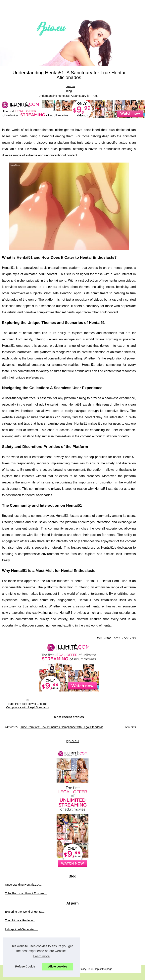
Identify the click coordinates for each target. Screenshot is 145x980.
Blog (69, 91)
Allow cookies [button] (58, 966)
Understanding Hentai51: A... (23, 885)
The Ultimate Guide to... (20, 920)
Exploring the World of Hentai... (25, 912)
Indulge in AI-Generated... (21, 929)
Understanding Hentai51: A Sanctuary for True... (69, 96)
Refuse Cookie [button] (25, 966)
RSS (90, 969)
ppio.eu (70, 86)
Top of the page (103, 969)
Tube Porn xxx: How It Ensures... (26, 893)
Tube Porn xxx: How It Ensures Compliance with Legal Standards (27, 706)
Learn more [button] (41, 956)
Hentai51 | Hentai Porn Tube (106, 581)
